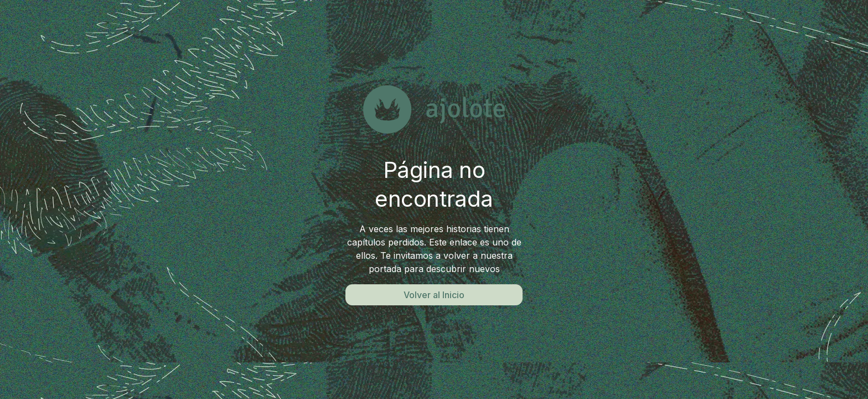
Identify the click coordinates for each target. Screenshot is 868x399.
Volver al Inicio (434, 295)
